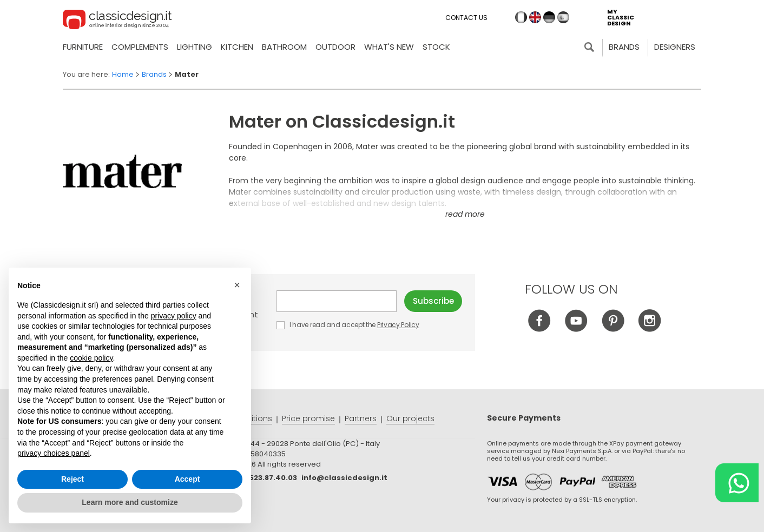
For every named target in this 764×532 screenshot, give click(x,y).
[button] (237, 285)
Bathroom (284, 47)
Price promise (308, 418)
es (563, 17)
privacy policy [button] (174, 316)
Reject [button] (73, 479)
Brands (624, 47)
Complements (140, 47)
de (549, 17)
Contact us (466, 18)
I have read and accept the (348, 325)
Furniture (83, 47)
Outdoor (335, 47)
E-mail (337, 301)
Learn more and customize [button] (130, 502)
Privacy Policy (398, 325)
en (535, 17)
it (521, 17)
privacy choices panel (54, 453)
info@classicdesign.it (344, 478)
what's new (389, 47)
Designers (675, 47)
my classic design (621, 18)
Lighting (195, 47)
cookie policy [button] (91, 358)
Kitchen (237, 47)
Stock (436, 47)
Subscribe (433, 301)
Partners (361, 418)
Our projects (410, 418)
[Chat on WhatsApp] (737, 483)
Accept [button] (187, 479)
